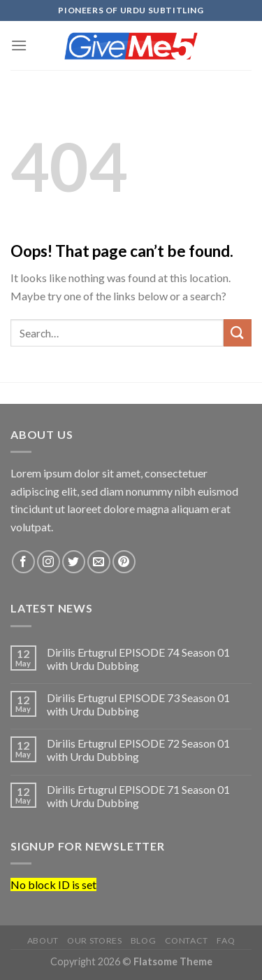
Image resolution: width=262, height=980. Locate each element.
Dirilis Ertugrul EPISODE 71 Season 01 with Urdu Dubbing (138, 796)
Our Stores (94, 940)
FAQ (226, 940)
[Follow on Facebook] (23, 562)
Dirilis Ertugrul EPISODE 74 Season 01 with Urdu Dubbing (138, 659)
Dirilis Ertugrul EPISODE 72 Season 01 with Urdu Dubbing (138, 750)
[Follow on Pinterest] (124, 562)
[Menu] (19, 45)
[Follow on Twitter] (74, 562)
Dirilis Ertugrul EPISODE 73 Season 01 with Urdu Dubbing (138, 704)
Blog (143, 940)
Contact (187, 940)
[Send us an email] (99, 562)
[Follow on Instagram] (49, 562)
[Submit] (238, 333)
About (43, 940)
